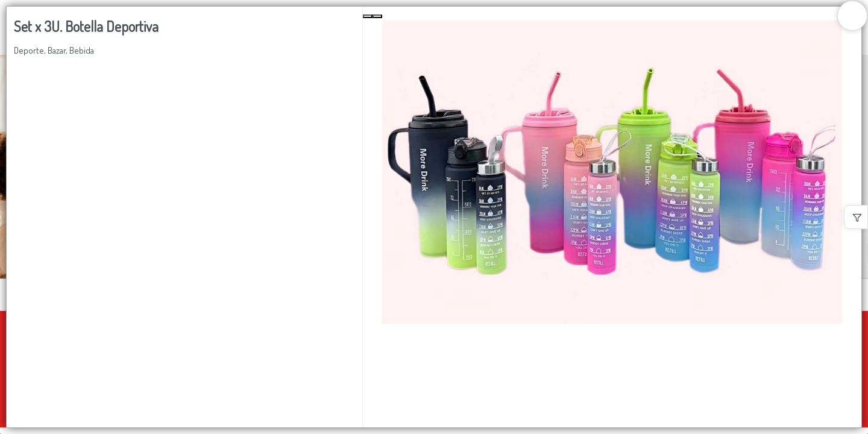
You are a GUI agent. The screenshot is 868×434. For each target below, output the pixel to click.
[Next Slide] (377, 16)
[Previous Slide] (368, 16)
